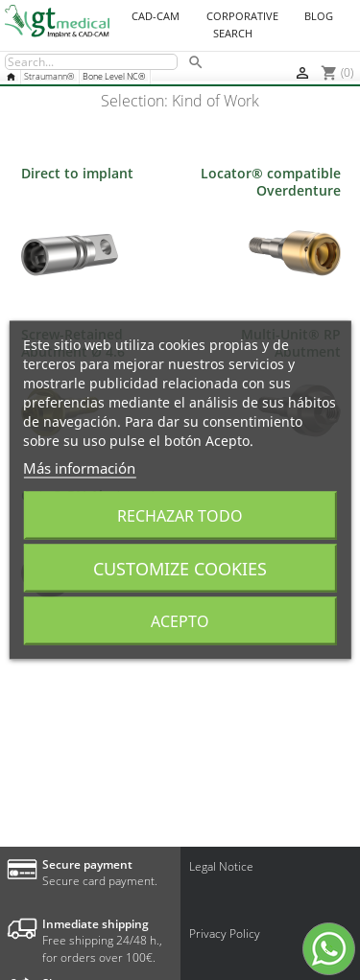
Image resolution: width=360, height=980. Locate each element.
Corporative (242, 16)
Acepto (180, 621)
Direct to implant (77, 173)
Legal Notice (221, 866)
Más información (79, 468)
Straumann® (49, 76)
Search (233, 33)
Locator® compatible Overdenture (271, 182)
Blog (319, 16)
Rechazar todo (180, 516)
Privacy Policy (225, 933)
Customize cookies (180, 569)
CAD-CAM (156, 16)
